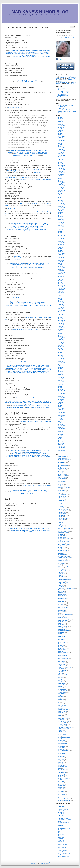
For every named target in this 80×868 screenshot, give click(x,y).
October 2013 (61, 326)
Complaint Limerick (26, 79)
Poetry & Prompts (33, 229)
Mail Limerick (42, 79)
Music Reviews (61, 661)
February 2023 (61, 165)
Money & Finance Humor (35, 457)
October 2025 (61, 124)
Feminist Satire (9, 305)
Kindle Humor (61, 604)
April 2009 (60, 405)
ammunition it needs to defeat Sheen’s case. (25, 329)
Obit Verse (60, 673)
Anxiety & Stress (17, 406)
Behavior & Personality (19, 304)
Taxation (47, 529)
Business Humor (62, 490)
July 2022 (60, 176)
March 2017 (60, 266)
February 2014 (61, 320)
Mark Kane (41, 152)
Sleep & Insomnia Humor (64, 751)
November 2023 (61, 152)
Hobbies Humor (61, 577)
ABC (11, 365)
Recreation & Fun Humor (64, 721)
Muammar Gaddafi (19, 368)
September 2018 (62, 243)
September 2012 (62, 345)
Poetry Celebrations (18, 226)
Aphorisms (60, 471)
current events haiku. (67, 79)
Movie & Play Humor (62, 656)
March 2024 (60, 146)
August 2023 (61, 157)
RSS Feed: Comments (63, 93)
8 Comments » (30, 493)
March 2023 (60, 164)
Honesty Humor (16, 266)
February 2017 (61, 268)
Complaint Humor (15, 79)
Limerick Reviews (62, 628)
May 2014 (60, 316)
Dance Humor (61, 523)
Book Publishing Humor (63, 487)
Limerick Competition (63, 622)
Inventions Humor (62, 599)
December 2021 (61, 186)
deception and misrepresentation (42, 258)
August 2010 (61, 382)
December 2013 (61, 323)
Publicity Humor (61, 714)
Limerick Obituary (62, 625)
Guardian (14, 367)
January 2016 (61, 287)
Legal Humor (61, 824)
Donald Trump (61, 525)
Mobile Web (60, 651)
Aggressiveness (13, 301)
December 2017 (61, 256)
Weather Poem (40, 265)
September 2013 (62, 328)
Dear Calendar (10, 237)
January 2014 (61, 322)
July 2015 (60, 296)
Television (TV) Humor (33, 373)
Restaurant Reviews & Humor (65, 727)
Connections (35, 51)
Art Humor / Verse (62, 474)
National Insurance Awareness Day (25, 398)
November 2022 (61, 170)
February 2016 (61, 285)
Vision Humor (61, 787)
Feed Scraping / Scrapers (64, 544)
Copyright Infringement (63, 518)
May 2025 (60, 132)
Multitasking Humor (62, 657)
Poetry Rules (61, 698)
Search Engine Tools (63, 743)
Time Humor (61, 777)
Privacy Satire (61, 708)
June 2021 (60, 195)
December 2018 (61, 239)
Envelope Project (33, 224)
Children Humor (61, 499)
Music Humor (61, 834)
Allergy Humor (61, 467)
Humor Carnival (61, 108)
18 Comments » (45, 373)
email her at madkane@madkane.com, (62, 82)
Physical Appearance (63, 689)
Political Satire (61, 701)
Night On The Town (62, 670)
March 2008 (60, 424)
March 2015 (60, 301)
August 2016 (61, 277)
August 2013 (61, 329)
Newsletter (60, 839)
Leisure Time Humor (62, 609)
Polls (59, 702)
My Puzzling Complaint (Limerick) (18, 36)
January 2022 (61, 184)
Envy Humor (61, 534)
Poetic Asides (17, 260)
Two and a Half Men (37, 368)
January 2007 (61, 445)
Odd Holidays (18, 403)
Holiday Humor (36, 228)
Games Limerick (33, 52)
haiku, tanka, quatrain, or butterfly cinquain (17, 177)
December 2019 (61, 221)
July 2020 (60, 211)
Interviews (60, 597)
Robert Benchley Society (63, 729)
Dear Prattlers (10, 378)
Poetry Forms (61, 697)
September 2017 (62, 260)
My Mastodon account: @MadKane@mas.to (63, 96)
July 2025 (60, 129)
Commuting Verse (62, 512)
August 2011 (61, 364)
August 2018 (61, 244)
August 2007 (61, 434)
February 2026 (61, 120)
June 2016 (60, 279)
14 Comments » (40, 268)
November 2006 (61, 448)
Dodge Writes (11, 209)
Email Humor (61, 530)
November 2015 (61, 290)
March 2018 (60, 252)
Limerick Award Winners (63, 620)
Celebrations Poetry (16, 228)
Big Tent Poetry (25, 204)
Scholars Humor (61, 740)
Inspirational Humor (62, 593)
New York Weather (34, 263)
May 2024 (60, 143)
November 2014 (61, 307)
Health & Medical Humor (63, 571)
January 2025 (61, 138)
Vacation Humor (61, 786)
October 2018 (61, 241)
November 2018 (61, 240)
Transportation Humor (19, 155)
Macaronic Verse (62, 638)
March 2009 (60, 407)
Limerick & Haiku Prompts (64, 619)
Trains (46, 152)
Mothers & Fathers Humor (64, 654)
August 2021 (61, 192)
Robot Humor (61, 730)
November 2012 (61, 342)
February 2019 (61, 236)
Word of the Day (61, 795)
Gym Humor (61, 568)
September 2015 (62, 293)
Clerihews (60, 504)
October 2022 (61, 171)
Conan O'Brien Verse (63, 515)
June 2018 (60, 247)
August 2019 (61, 227)
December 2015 (61, 288)
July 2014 (60, 313)
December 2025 (61, 123)
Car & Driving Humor (63, 495)
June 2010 (60, 385)
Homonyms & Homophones (64, 580)
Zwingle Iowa (37, 452)
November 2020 (61, 205)
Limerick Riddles (62, 629)
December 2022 (61, 168)
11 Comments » (45, 407)
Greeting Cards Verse (36, 451)
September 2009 (62, 398)
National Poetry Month (33, 169)
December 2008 (61, 411)
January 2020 (61, 220)
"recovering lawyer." (70, 76)
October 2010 (61, 379)
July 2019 (60, 228)
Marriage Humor (23, 457)
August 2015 (61, 294)
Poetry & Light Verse (62, 845)
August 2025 (61, 127)
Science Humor (61, 742)
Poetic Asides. (36, 204)
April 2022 (60, 180)
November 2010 (61, 377)
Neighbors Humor (62, 663)
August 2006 (61, 452)
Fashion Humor (61, 543)
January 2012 (61, 357)
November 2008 (61, 413)
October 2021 (61, 189)
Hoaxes (59, 575)
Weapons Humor (62, 790)
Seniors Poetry (61, 748)
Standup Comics (62, 764)
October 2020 (61, 206)
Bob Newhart (61, 486)
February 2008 (61, 426)
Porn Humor (61, 704)
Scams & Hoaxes (62, 739)
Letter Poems (17, 152)
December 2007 (61, 429)
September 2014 (62, 310)
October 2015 (61, 291)
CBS (24, 365)
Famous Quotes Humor (63, 542)
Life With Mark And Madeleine (65, 615)
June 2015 (60, 297)
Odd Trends (60, 680)
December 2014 (61, 306)
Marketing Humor (62, 641)
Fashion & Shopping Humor (64, 811)
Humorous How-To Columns (64, 820)
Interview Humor (22, 367)
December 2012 (61, 341)
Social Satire (61, 756)
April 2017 (60, 265)
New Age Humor (62, 666)
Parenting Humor (62, 686)
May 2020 (60, 214)
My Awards (60, 836)
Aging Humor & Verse (63, 465)
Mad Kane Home (62, 827)
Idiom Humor (61, 590)
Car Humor (60, 805)
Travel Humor (30, 155)
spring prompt (18, 256)
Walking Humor (61, 789)
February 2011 (61, 373)
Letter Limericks (35, 57)
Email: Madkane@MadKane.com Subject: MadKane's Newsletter (67, 38)
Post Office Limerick (32, 81)
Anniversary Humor (14, 151)
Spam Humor (61, 759)
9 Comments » (36, 458)
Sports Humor (61, 762)
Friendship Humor (62, 555)
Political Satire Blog (62, 847)
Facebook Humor (44, 304)
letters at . (22, 362)
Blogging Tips (61, 485)
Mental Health (9, 368)
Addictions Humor (14, 51)
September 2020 (62, 208)
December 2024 (61, 139)
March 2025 (60, 135)
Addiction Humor (16, 57)
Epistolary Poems (37, 151)
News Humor (61, 669)
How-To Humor (61, 584)
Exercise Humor (61, 536)
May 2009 (60, 404)
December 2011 (61, 358)
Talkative (30, 403)
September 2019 (62, 225)
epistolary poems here (15, 107)
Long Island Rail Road (31, 152)
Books (59, 489)
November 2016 (61, 272)
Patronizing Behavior (40, 302)
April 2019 (60, 233)
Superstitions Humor (62, 767)
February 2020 (61, 218)
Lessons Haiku (61, 610)
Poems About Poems (63, 691)
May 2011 (60, 369)
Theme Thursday (38, 403)
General (60, 562)
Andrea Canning (18, 365)
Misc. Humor (61, 831)
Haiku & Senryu (61, 569)
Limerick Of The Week (63, 626)
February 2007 (61, 443)
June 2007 (60, 437)
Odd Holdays (61, 676)
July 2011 (60, 366)
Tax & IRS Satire (45, 530)
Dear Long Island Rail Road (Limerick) (20, 88)
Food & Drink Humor (62, 550)
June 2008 (60, 420)
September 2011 (62, 363)
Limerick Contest (62, 623)
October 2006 (61, 449)
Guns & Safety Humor (63, 566)
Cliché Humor (61, 505)
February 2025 (61, 136)
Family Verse (21, 455)
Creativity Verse (27, 228)
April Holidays (15, 224)
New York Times (16, 54)
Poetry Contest (43, 229)
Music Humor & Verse (63, 659)
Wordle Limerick (30, 55)
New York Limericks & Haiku (20, 229)
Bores (10, 401)
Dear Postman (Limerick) (14, 64)
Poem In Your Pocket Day (42, 225)
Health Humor (61, 815)
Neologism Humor (62, 664)
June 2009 (60, 402)
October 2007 (61, 432)
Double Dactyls (61, 527)
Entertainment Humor (40, 370)
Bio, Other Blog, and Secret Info (65, 105)
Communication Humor (29, 301)
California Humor (62, 492)
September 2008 (62, 415)
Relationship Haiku (62, 723)
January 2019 (61, 237)
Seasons (14, 265)
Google (59, 565)
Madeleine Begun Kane (48, 862)
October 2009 (61, 396)
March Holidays (18, 490)
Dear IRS (8, 499)
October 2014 (61, 309)
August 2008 (61, 417)
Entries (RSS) (35, 863)
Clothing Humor (61, 506)
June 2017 (60, 262)
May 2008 (60, 421)
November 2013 (61, 325)
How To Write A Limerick (63, 107)
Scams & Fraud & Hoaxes (64, 737)
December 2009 (61, 394)
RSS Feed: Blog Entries (63, 91)
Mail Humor (35, 79)
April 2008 (60, 423)
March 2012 (60, 354)
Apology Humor (61, 473)
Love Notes (46, 451)
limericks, (70, 78)
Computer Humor (62, 514)
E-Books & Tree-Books (63, 809)
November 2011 (61, 360)
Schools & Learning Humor (64, 853)
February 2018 (61, 253)
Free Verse (60, 553)
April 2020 (60, 215)
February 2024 (61, 148)
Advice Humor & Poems (63, 464)
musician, (61, 76)
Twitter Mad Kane (62, 94)
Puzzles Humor (26, 54)
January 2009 (61, 410)
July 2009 (60, 401)
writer (57, 76)
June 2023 (60, 160)
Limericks (43, 57)
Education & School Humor (64, 528)
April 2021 (60, 198)
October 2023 (61, 154)
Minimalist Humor (62, 650)
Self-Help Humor (62, 746)
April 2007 (60, 440)
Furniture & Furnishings (63, 556)
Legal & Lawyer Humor (34, 367)
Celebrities (29, 365)
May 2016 (60, 281)
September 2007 (62, 433)
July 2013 (60, 331)
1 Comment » (28, 532)
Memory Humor (61, 647)
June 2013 (60, 332)
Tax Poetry (41, 529)
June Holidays (27, 401)
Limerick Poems (43, 224)
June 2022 (60, 177)
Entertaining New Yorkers (64, 531)
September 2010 (62, 380)
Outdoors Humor (62, 683)
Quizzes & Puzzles (62, 849)
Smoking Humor (61, 754)
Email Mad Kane (62, 88)
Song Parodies (61, 758)
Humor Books (61, 585)
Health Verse (19, 371)
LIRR (23, 152)
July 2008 (60, 418)
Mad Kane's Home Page (63, 90)
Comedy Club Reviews (63, 509)
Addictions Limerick (25, 51)
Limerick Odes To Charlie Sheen (17, 313)
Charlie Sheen (37, 365)
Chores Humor (61, 501)
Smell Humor (61, 752)
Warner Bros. (47, 368)
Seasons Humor (20, 268)
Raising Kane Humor (63, 850)
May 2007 (60, 439)
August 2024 (61, 142)
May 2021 (60, 196)
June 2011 (60, 367)
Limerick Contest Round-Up (64, 110)
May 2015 (60, 298)
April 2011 (60, 370)
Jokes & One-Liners (62, 603)
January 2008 (61, 427)
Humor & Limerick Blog (63, 818)
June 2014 (60, 315)
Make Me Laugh (61, 640)
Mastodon (60, 644)
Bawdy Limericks (62, 479)
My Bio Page (61, 837)
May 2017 (60, 263)
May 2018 (60, 249)
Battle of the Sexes (18, 454)
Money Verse (33, 529)
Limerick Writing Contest (63, 631)
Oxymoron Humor (62, 685)
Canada (60, 493)
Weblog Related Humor (63, 856)
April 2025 (60, 133)
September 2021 (62, 190)
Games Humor (23, 52)
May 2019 (60, 231)
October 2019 (61, 224)
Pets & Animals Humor (63, 843)
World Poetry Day (12, 171)
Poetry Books (61, 694)
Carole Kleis (13, 451)
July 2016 (60, 278)
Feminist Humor (20, 302)
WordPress (60, 797)
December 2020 (61, 203)
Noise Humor (61, 672)
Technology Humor (62, 771)
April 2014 (60, 317)
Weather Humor (31, 265)
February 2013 (61, 338)
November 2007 (61, 430)
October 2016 (61, 274)
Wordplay (25, 58)
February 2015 (61, 303)
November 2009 (61, 395)
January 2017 (61, 269)
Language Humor (19, 305)
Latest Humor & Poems (63, 823)
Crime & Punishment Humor (64, 521)
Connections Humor (44, 51)
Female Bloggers (62, 546)
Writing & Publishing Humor (64, 800)
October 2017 (61, 259)
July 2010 (60, 383)
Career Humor (61, 807)
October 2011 (61, 361)
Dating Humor (61, 524)
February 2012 (61, 356)
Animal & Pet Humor (62, 468)
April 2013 (60, 335)
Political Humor (61, 846)
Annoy (20, 301)
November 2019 (61, 222)
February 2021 (61, 200)
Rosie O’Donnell (61, 733)
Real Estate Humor (62, 720)
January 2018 (61, 255)
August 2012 (61, 347)
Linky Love (60, 635)
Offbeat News (61, 842)
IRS (20, 529)
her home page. (70, 84)
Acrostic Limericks (62, 457)
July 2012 (60, 348)
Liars (59, 613)
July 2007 (60, 436)
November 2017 (61, 258)
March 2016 (60, 284)
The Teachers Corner (45, 207)
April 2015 (60, 300)
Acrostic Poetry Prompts (63, 460)
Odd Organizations (62, 679)
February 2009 (61, 408)
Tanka (59, 768)
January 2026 (61, 122)
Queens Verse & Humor (63, 718)
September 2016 (62, 275)
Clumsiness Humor (62, 508)
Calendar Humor (14, 263)
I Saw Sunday (15, 298)
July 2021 (60, 193)
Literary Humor (61, 637)
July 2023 (60, 158)
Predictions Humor (62, 705)
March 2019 (60, 234)
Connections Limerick (12, 52)
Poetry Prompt (28, 226)
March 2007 (60, 442)
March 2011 (60, 372)
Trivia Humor (61, 783)
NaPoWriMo (9, 225)
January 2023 (61, 167)
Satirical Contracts (62, 735)
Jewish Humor (61, 601)
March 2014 (60, 319)
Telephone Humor (62, 773)
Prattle (25, 403)
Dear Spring (9, 464)
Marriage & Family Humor (64, 828)
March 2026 (60, 119)
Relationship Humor (41, 154)
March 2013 (60, 336)
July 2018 (60, 246)
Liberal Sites (61, 826)
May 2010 (60, 386)
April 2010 (60, 388)
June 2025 (60, 130)
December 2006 (61, 446)
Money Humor (61, 833)
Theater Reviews (62, 776)
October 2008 (61, 414)
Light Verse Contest (62, 618)
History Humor (61, 574)
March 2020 (60, 217)
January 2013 (61, 339)
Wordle (43, 54)
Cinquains (60, 502)
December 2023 (61, 151)
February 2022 (61, 183)
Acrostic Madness (62, 458)
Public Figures (61, 713)
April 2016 (60, 282)
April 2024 (60, 145)
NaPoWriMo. (37, 173)
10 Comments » (28, 307)
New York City (31, 225)
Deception (23, 263)
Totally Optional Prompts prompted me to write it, (36, 485)
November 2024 (61, 141)
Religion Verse (61, 726)
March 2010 (60, 389)
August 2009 (61, 399)
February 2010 (61, 391)
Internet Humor (61, 596)
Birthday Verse (28, 454)
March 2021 (60, 199)
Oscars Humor (61, 682)
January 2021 (61, 202)
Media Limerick (45, 367)
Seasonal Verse (45, 263)
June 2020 (60, 212)
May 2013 (60, 334)
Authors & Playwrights (63, 476)
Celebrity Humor (28, 370)
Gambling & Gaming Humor (64, 558)
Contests (60, 517)
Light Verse (60, 616)
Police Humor (61, 699)
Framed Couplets (62, 552)
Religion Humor (61, 852)
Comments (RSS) (44, 863)
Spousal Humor (28, 452)
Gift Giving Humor (30, 455)
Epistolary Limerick (26, 151)
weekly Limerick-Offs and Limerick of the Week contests (35, 179)
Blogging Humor (61, 483)
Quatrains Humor (62, 717)
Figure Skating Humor (63, 549)
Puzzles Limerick (35, 54)
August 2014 (61, 312)
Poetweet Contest (38, 226)
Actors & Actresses (62, 461)
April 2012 (60, 353)
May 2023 (60, 161)
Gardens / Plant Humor (63, 561)
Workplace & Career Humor (64, 799)
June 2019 (60, 230)
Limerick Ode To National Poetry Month (20, 161)
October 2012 (61, 344)
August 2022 (61, 174)
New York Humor (62, 840)
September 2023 (62, 155)
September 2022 (62, 173)
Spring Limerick (21, 265)
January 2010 (61, 392)
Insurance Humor (28, 371)
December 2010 (61, 376)
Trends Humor (61, 781)
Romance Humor (62, 732)
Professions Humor (62, 711)
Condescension (40, 301)
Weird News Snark (26, 458)
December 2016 (61, 271)
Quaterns (60, 716)
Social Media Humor (62, 755)
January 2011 (61, 375)
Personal (32, 154)
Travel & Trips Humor (63, 855)
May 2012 (60, 351)
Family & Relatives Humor (64, 539)
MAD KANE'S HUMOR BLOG (40, 12)
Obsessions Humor (62, 675)
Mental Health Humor (63, 648)
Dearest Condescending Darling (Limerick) (21, 273)
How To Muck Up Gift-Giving (16, 413)
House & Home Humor (63, 582)
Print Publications (62, 707)
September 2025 (62, 126)
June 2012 (60, 350)
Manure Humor (19, 452)
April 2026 (60, 117)
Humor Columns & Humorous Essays (66, 588)
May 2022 (60, 179)
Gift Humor (26, 451)
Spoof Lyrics (61, 761)
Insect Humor (61, 591)
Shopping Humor (62, 749)
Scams (59, 736)
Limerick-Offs (61, 632)
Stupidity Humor (61, 765)
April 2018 (60, 250)
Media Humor (42, 52)
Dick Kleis (20, 451)
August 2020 (61, 209)
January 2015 (61, 304)
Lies (27, 263)
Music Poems (61, 660)
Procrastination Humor (63, 710)
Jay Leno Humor (62, 600)
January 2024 (61, 149)
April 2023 (60, 162)
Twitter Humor (61, 784)
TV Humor (28, 368)
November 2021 (61, 187)
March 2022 (60, 181)
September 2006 (62, 451)
